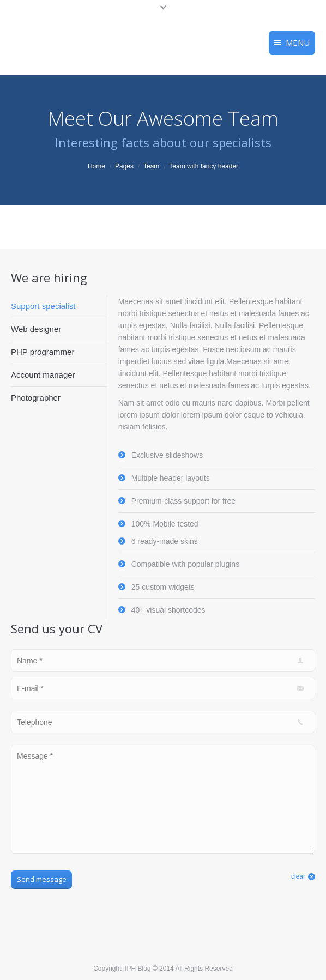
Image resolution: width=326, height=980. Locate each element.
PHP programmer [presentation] (43, 352)
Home (96, 166)
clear (298, 876)
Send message (42, 879)
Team (151, 166)
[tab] (59, 306)
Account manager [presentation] (43, 375)
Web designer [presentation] (36, 329)
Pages (124, 166)
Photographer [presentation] (36, 398)
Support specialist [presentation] (43, 306)
